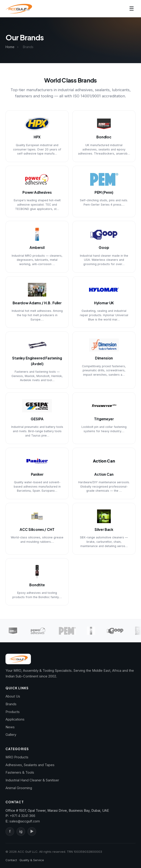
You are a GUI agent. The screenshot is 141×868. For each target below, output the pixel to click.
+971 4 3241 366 (22, 816)
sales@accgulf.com (25, 821)
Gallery (11, 735)
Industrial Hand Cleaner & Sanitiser (32, 780)
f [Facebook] (10, 831)
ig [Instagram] (21, 831)
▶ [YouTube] (32, 831)
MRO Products (17, 757)
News (10, 727)
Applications (15, 719)
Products (13, 712)
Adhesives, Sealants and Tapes (30, 765)
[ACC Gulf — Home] (19, 9)
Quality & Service (32, 860)
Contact (11, 860)
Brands (11, 704)
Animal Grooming (19, 788)
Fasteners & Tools (20, 772)
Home (10, 47)
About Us (13, 696)
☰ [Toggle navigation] (132, 9)
